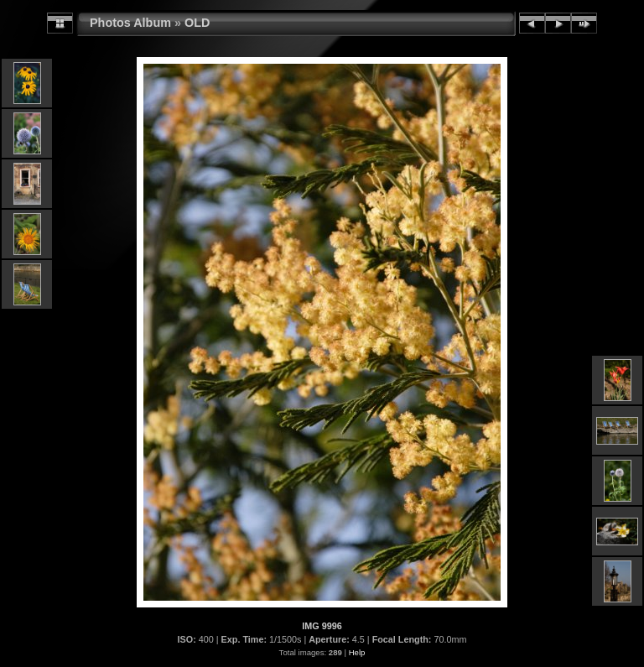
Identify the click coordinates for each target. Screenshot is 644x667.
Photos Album (130, 23)
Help (357, 652)
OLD (197, 23)
